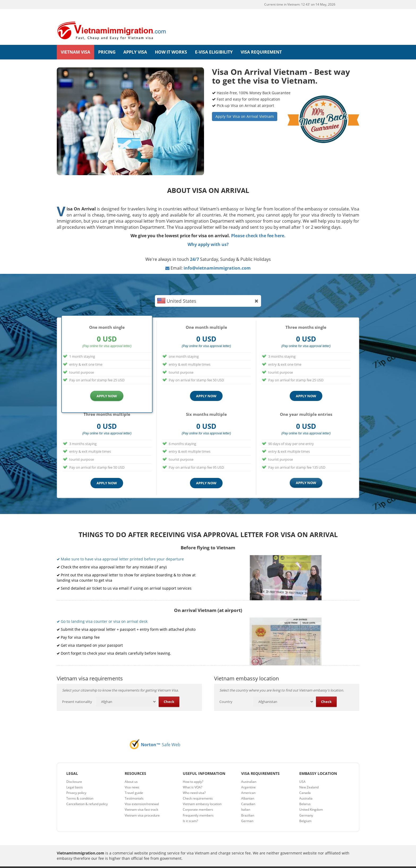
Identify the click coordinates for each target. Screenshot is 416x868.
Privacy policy (76, 784)
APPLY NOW (107, 387)
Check (169, 693)
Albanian (248, 789)
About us (131, 773)
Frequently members (198, 806)
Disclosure (74, 773)
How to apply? (193, 773)
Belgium (305, 812)
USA (302, 773)
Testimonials (134, 789)
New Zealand (309, 778)
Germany (306, 806)
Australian (249, 773)
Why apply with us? (208, 235)
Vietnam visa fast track (141, 800)
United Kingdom (311, 800)
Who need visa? (194, 784)
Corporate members (198, 800)
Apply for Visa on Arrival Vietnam (245, 107)
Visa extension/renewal (142, 795)
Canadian (248, 795)
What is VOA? (192, 778)
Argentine (248, 778)
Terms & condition (80, 789)
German (247, 812)
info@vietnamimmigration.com (217, 259)
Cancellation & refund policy (87, 795)
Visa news (132, 778)
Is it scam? (190, 812)
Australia (306, 789)
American (248, 784)
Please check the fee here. (258, 227)
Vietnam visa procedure (142, 806)
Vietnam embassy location (202, 795)
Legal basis (75, 778)
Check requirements (198, 789)
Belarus (305, 795)
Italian (246, 800)
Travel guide (134, 784)
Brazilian (248, 806)
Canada (305, 784)
